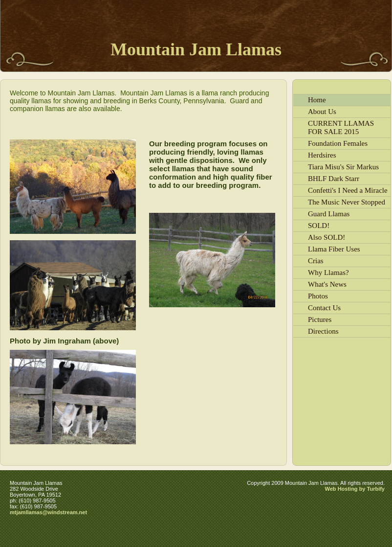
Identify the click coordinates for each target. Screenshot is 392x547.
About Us (322, 112)
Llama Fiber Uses (334, 249)
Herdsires (322, 155)
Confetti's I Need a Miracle (348, 190)
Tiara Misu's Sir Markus (343, 167)
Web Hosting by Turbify (355, 489)
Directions (323, 331)
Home (317, 100)
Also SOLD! (327, 237)
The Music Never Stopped (347, 202)
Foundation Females (338, 143)
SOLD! (319, 226)
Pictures (320, 319)
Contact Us (324, 308)
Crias (316, 261)
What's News (327, 284)
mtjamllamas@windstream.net (48, 512)
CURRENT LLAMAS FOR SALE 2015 (341, 127)
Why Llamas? (328, 273)
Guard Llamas (329, 214)
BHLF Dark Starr (334, 179)
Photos (318, 296)
